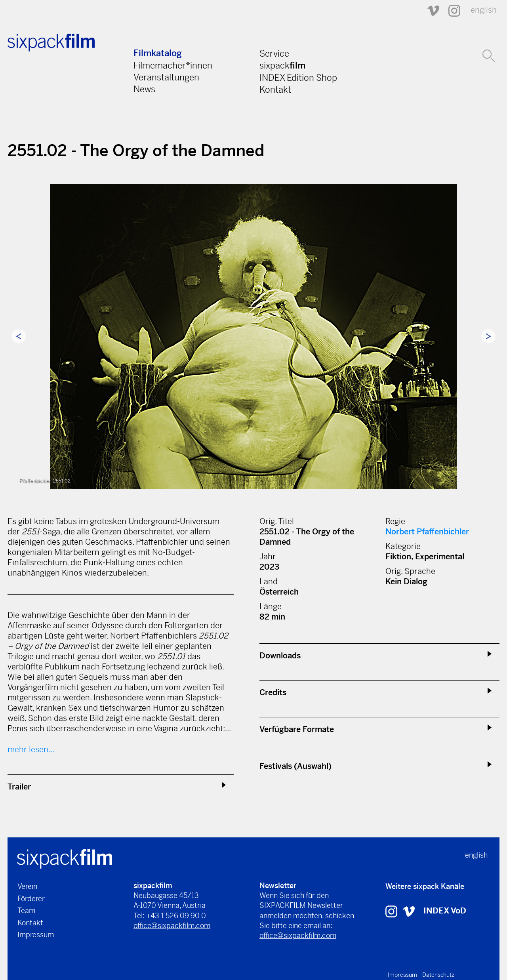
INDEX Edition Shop (298, 78)
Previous (19, 336)
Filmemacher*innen (173, 65)
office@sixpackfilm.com (172, 926)
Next (488, 336)
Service (274, 53)
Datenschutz (438, 975)
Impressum (36, 935)
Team (26, 910)
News (144, 89)
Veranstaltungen (166, 77)
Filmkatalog (158, 53)
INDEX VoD (445, 911)
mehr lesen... (31, 750)
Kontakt (275, 90)
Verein (27, 886)
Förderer (31, 899)
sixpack (282, 65)
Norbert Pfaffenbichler (427, 532)
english (484, 10)
